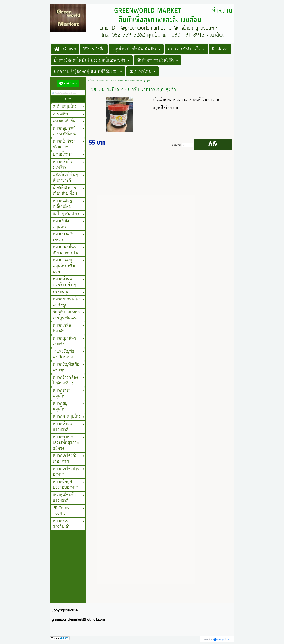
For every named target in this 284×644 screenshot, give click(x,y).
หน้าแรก (91, 81)
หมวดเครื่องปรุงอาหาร (106, 81)
